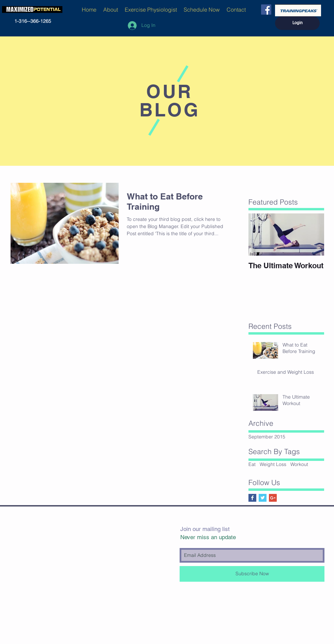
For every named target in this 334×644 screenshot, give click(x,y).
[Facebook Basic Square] (252, 498)
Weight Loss (273, 464)
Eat (252, 464)
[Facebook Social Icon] (266, 10)
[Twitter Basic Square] (263, 498)
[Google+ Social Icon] (273, 498)
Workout (299, 464)
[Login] (297, 23)
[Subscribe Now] (252, 574)
